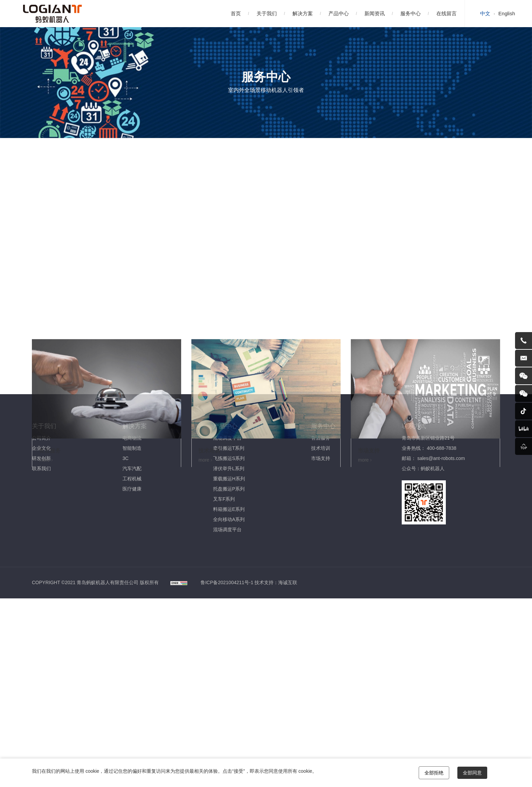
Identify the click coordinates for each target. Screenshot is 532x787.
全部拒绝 (434, 773)
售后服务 (50, 293)
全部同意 (472, 773)
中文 (485, 13)
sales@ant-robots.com (441, 458)
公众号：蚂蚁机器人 (423, 468)
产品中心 (339, 13)
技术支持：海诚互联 (276, 582)
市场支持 (134, 293)
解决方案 (303, 13)
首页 (236, 13)
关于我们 (267, 13)
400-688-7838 (442, 448)
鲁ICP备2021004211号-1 (227, 582)
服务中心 (411, 13)
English (507, 13)
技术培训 (92, 293)
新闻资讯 (375, 13)
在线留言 (446, 13)
